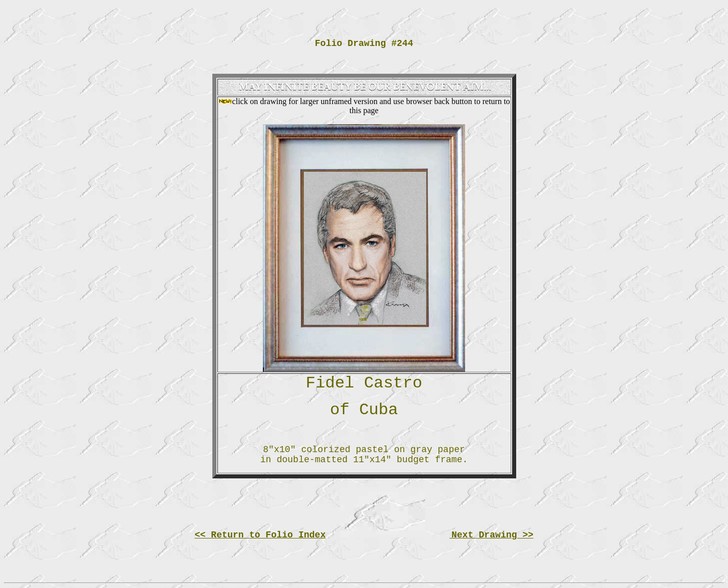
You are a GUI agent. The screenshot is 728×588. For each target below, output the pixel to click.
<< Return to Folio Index (260, 535)
